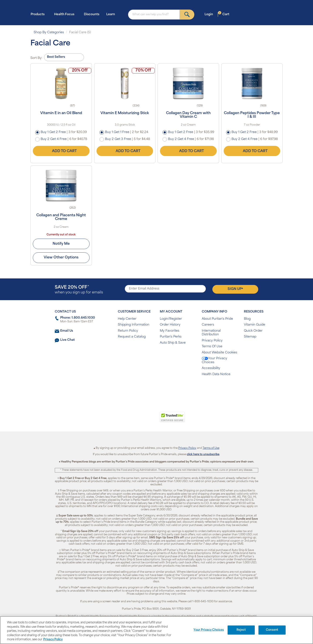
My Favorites (170, 331)
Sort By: (36, 58)
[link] (139, 419)
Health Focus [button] (66, 14)
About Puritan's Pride (217, 319)
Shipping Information (134, 325)
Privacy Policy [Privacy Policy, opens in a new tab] (53, 640)
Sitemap (250, 337)
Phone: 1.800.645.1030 (78, 318)
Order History (170, 325)
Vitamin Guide (255, 325)
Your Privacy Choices (214, 360)
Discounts (92, 14)
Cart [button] (224, 14)
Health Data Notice (216, 374)
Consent (272, 630)
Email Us (67, 331)
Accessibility (211, 368)
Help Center (127, 319)
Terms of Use (211, 448)
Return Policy (128, 331)
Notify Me (61, 244)
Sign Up (235, 289)
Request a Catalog (132, 337)
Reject (241, 630)
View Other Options (61, 258)
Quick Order (253, 331)
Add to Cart (61, 151)
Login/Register (171, 319)
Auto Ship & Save (173, 343)
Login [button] (210, 14)
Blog (247, 319)
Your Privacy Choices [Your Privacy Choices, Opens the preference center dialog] (209, 630)
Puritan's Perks (171, 337)
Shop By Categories (49, 32)
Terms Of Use (212, 347)
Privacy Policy (212, 341)
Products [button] (39, 14)
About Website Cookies (219, 353)
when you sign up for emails (79, 290)
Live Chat (67, 340)
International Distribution (211, 333)
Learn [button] (112, 14)
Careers (208, 325)
